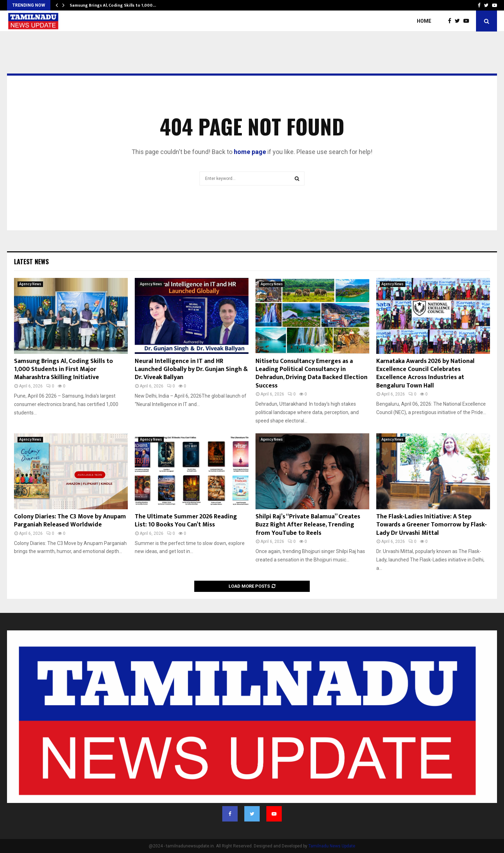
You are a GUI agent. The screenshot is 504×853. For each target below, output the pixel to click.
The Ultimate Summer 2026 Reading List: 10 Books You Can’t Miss (186, 521)
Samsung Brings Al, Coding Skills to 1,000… (113, 5)
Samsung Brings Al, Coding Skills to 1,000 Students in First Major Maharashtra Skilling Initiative (64, 369)
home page (250, 152)
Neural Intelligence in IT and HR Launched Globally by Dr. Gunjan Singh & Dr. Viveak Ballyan (191, 369)
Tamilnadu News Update (332, 846)
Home (424, 21)
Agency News (30, 284)
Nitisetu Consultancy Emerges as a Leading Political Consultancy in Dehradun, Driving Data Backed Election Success (311, 373)
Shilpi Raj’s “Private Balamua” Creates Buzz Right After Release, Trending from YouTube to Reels (308, 525)
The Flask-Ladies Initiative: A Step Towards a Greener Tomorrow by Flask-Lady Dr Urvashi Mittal (432, 525)
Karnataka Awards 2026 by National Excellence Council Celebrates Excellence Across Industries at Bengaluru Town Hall (425, 373)
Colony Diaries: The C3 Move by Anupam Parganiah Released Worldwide (70, 521)
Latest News (31, 261)
